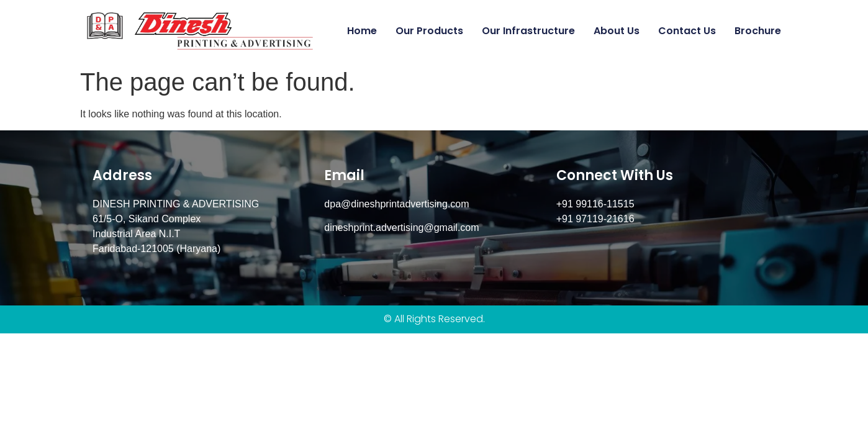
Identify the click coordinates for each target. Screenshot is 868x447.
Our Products (429, 31)
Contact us (687, 31)
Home (362, 31)
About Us (617, 31)
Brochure (758, 31)
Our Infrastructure (528, 31)
